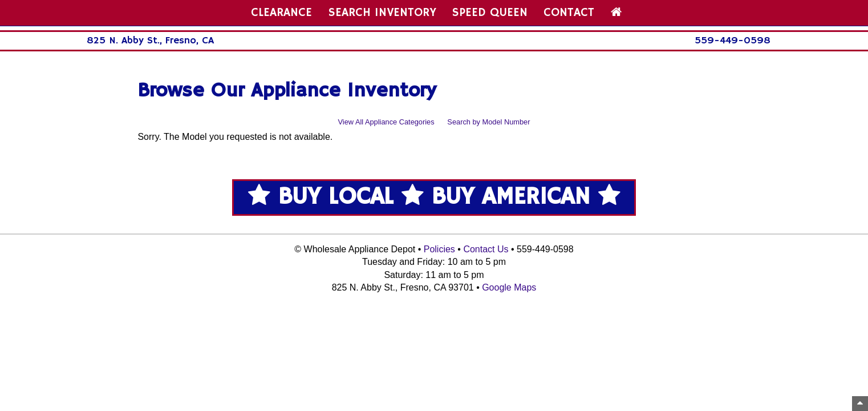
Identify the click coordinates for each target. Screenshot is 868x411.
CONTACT (569, 13)
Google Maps (509, 287)
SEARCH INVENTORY (382, 13)
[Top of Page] (860, 404)
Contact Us (486, 249)
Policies (439, 249)
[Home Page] (616, 13)
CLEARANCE (281, 13)
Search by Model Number (488, 122)
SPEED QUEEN (490, 13)
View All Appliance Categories (386, 122)
